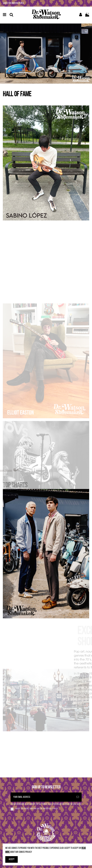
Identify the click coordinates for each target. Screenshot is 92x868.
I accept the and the (36, 809)
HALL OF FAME (17, 95)
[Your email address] (42, 797)
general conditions (30, 809)
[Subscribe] (78, 797)
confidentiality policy (50, 809)
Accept (12, 859)
